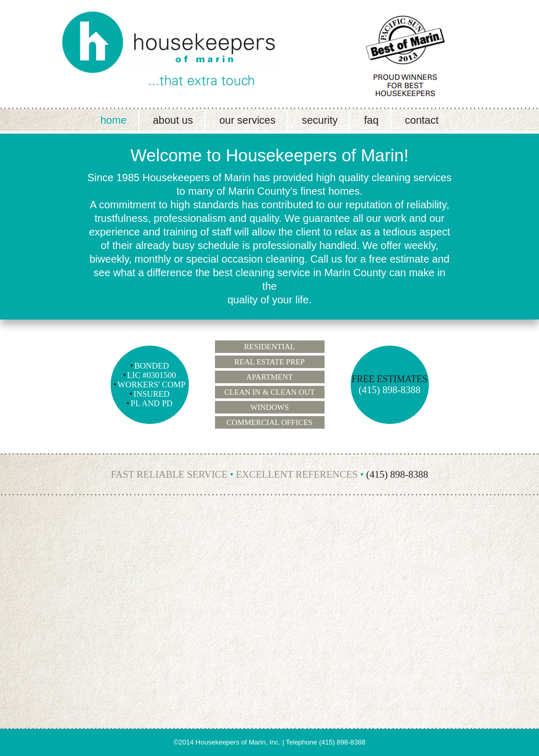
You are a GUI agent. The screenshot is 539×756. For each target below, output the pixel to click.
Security (320, 120)
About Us (173, 120)
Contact (422, 120)
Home (113, 120)
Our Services (247, 120)
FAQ (372, 120)
